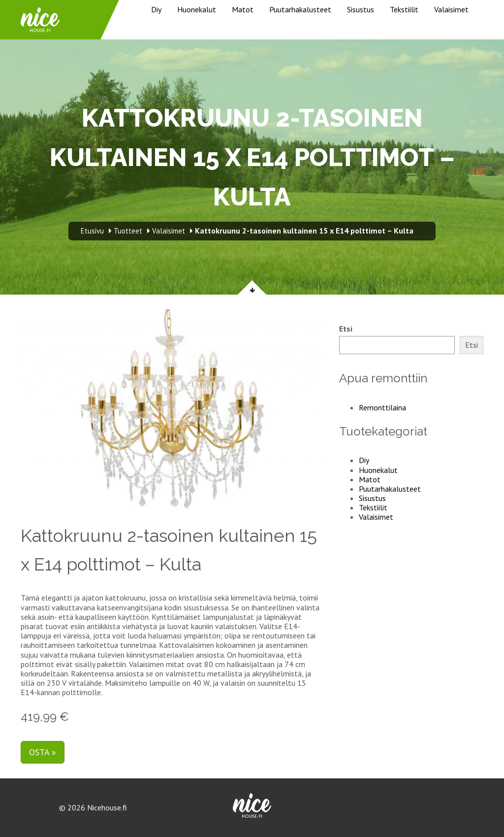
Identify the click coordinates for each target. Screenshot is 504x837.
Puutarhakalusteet (300, 9)
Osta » (43, 752)
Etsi (346, 329)
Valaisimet (451, 9)
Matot (243, 9)
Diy (156, 9)
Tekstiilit (404, 9)
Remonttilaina (382, 407)
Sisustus (361, 9)
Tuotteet (128, 231)
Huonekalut (197, 9)
